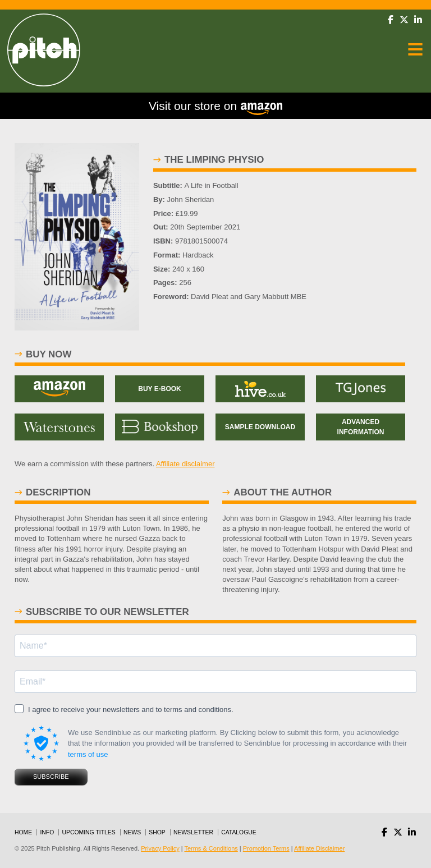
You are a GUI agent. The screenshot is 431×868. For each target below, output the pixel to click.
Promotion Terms (266, 848)
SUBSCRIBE (51, 777)
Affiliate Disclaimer (319, 848)
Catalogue (239, 832)
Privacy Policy (160, 848)
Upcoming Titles (89, 832)
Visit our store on (215, 107)
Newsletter (193, 832)
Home (23, 832)
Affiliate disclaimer (185, 464)
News (132, 832)
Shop (157, 832)
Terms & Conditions (211, 848)
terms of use (88, 754)
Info (47, 832)
